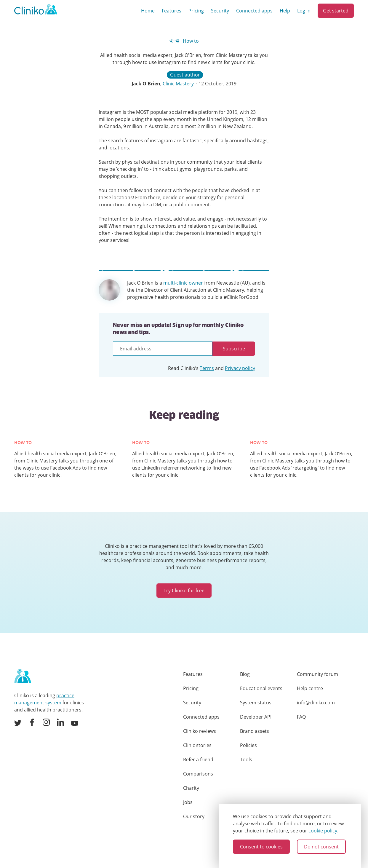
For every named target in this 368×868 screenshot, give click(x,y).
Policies (248, 745)
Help (285, 11)
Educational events (261, 688)
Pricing (196, 11)
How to (184, 41)
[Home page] (23, 676)
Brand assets (255, 731)
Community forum (317, 674)
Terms (207, 368)
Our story (194, 816)
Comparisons (198, 774)
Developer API (256, 717)
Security (220, 11)
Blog (245, 674)
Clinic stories (197, 745)
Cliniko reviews (200, 731)
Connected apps (254, 11)
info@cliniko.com (316, 703)
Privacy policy (240, 368)
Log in (304, 11)
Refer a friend (198, 759)
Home (148, 11)
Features (172, 11)
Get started (336, 11)
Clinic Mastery (178, 84)
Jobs (188, 802)
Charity (191, 788)
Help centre (310, 688)
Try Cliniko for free (184, 591)
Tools (246, 759)
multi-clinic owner (183, 283)
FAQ (301, 717)
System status (256, 703)
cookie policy (323, 831)
